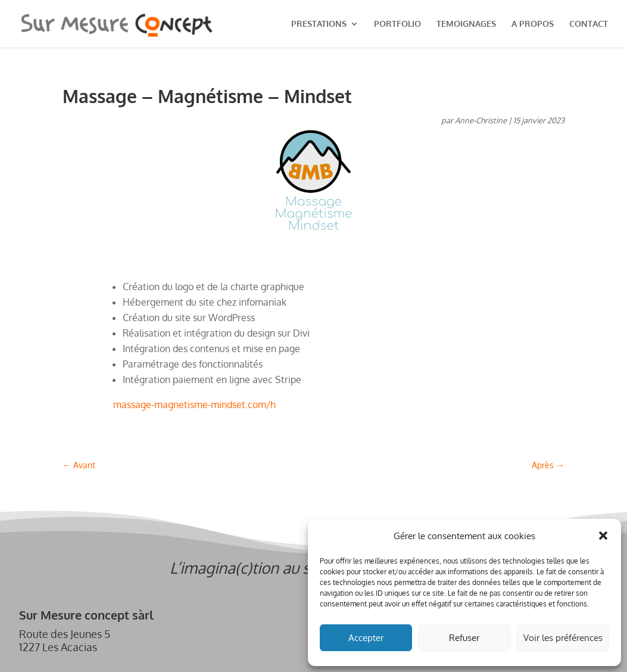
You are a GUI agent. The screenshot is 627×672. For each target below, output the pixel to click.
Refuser (464, 638)
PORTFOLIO (397, 24)
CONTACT (589, 24)
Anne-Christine (481, 120)
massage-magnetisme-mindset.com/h (194, 405)
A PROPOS (533, 24)
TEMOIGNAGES (466, 24)
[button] (603, 536)
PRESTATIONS (319, 24)
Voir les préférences (563, 638)
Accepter (366, 638)
